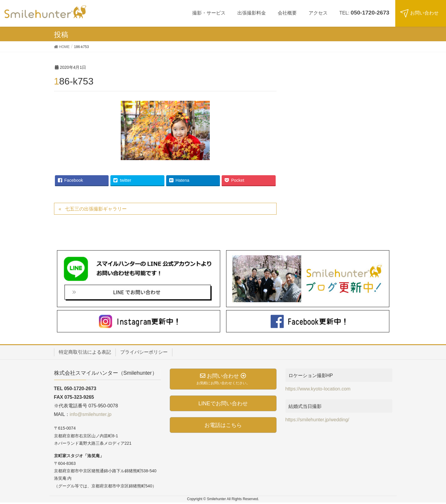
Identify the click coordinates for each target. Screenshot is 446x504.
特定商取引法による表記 (85, 352)
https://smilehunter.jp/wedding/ (317, 420)
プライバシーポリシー (144, 352)
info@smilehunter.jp (91, 414)
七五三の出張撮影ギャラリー (96, 209)
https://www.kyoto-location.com (318, 389)
